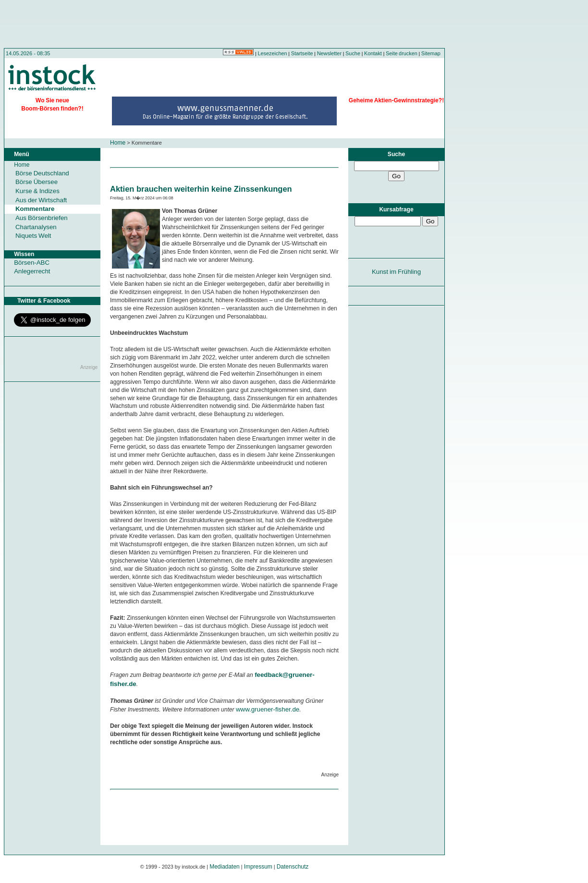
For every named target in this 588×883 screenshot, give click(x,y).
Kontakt (373, 53)
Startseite (302, 53)
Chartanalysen (36, 227)
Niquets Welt (33, 236)
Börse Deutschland (42, 173)
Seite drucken (402, 53)
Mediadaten (225, 867)
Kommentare (35, 209)
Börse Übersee (37, 182)
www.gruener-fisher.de (268, 709)
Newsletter (329, 53)
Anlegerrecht (32, 271)
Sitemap (431, 53)
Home (118, 143)
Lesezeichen (273, 53)
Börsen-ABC (32, 263)
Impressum (258, 867)
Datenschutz (293, 867)
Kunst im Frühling (396, 272)
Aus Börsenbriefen (42, 218)
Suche (353, 53)
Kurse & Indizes (37, 191)
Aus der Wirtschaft (41, 200)
